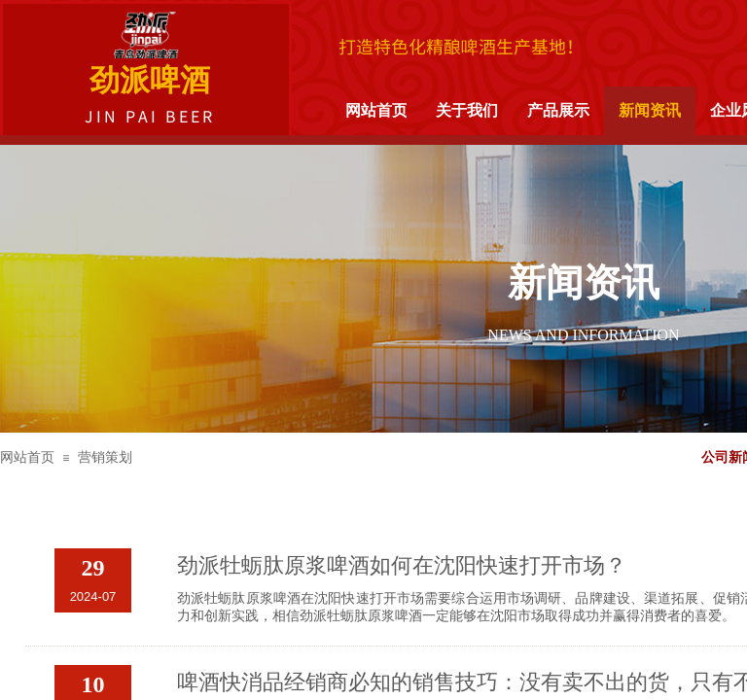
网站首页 (27, 457)
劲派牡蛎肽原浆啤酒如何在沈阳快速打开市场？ (402, 565)
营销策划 (105, 457)
